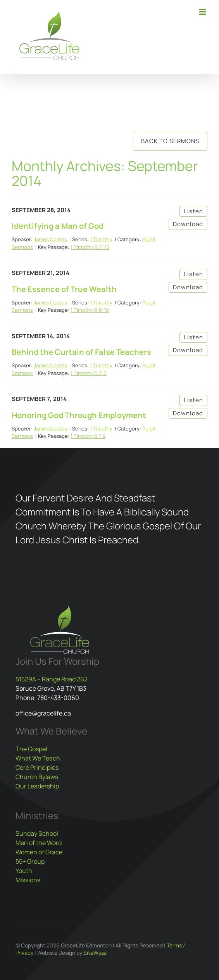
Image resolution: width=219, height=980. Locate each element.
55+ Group (30, 861)
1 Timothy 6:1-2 (88, 436)
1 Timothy (101, 239)
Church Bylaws (37, 777)
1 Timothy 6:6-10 (90, 310)
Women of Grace (39, 852)
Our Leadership (37, 786)
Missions (28, 880)
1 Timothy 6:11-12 (90, 247)
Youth (24, 871)
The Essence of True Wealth (64, 289)
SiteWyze (95, 953)
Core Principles (37, 767)
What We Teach (38, 758)
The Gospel (31, 749)
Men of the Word (39, 843)
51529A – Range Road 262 (52, 679)
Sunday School (37, 833)
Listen (193, 211)
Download (188, 224)
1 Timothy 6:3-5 (89, 373)
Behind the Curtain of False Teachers (81, 352)
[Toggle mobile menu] (203, 12)
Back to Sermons (170, 141)
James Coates (50, 239)
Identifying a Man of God (58, 226)
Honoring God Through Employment (79, 415)
